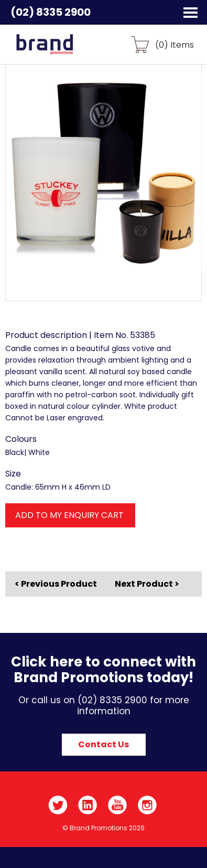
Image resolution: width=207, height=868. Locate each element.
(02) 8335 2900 (51, 12)
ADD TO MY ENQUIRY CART (69, 515)
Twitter (58, 805)
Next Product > (147, 584)
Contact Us (103, 744)
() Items (175, 44)
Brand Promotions (64, 50)
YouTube (118, 805)
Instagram (148, 805)
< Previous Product (56, 584)
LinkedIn (88, 805)
